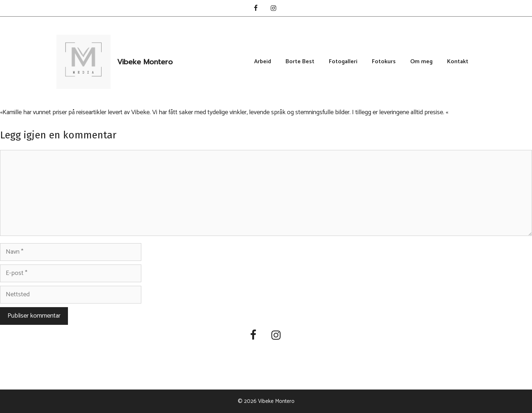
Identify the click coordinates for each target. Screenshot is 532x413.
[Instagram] (274, 9)
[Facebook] (256, 9)
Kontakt (458, 62)
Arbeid (263, 62)
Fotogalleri (343, 62)
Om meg (421, 62)
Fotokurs (384, 62)
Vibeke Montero (145, 62)
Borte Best (300, 62)
